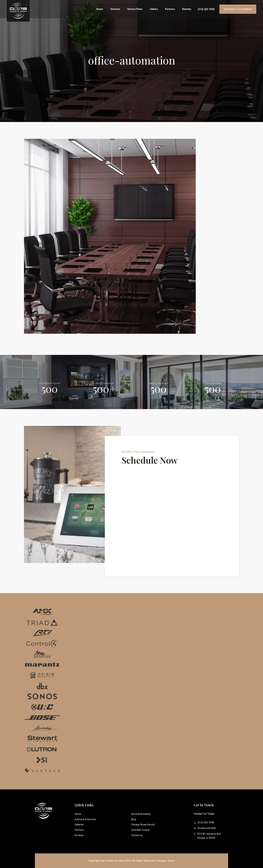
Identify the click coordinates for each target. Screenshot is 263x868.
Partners (171, 9)
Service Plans (137, 9)
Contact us (137, 835)
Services (118, 9)
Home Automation (141, 814)
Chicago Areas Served (143, 825)
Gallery (155, 9)
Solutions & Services (85, 819)
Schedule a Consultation (238, 9)
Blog (134, 819)
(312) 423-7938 (206, 9)
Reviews (187, 9)
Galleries (79, 825)
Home (103, 9)
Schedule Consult (140, 830)
